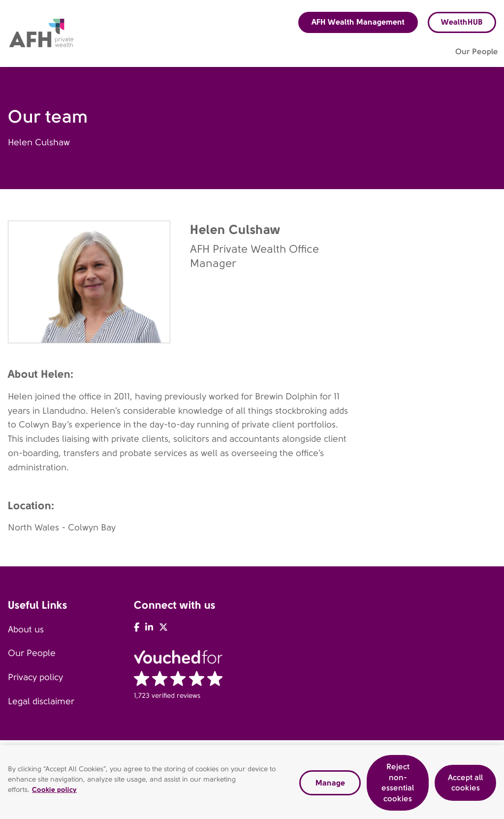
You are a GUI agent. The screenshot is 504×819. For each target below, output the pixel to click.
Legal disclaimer (41, 701)
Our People (32, 653)
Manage (330, 786)
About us (26, 629)
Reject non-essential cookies (398, 786)
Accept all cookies (465, 786)
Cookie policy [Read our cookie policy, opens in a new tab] (54, 793)
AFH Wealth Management (358, 22)
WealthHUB (462, 22)
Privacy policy (35, 677)
